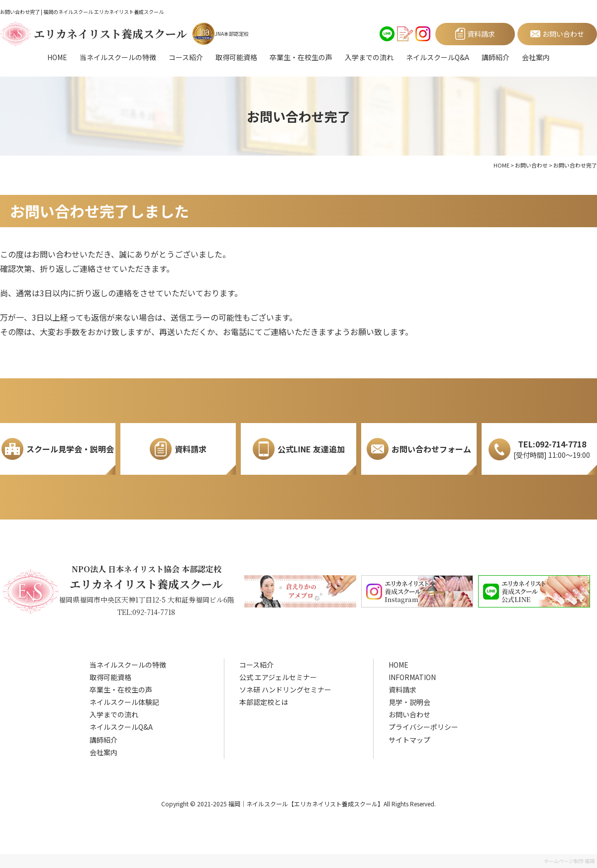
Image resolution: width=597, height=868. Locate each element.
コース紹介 (186, 57)
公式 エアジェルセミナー (278, 677)
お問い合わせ (409, 714)
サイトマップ (409, 740)
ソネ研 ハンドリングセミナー (285, 690)
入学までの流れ (369, 57)
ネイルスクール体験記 (124, 702)
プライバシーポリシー (423, 727)
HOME (57, 57)
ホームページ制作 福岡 (569, 861)
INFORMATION (412, 677)
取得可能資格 (236, 57)
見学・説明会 (409, 702)
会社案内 (536, 57)
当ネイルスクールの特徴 (118, 57)
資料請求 (402, 690)
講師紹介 (496, 57)
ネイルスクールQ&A (438, 57)
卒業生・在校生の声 (301, 57)
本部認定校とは (264, 702)
